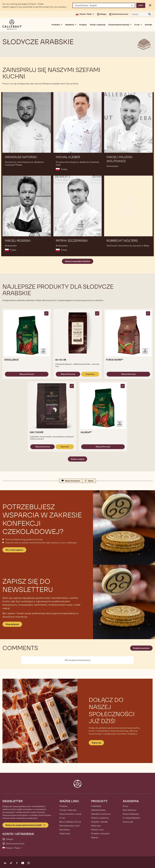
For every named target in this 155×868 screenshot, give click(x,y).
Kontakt (148, 25)
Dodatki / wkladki (99, 822)
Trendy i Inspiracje (68, 810)
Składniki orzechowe (101, 814)
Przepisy (83, 25)
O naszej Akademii (131, 818)
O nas (62, 818)
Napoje (95, 837)
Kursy (125, 806)
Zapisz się (96, 743)
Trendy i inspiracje (98, 25)
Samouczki (128, 822)
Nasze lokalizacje (131, 814)
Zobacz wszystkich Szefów (78, 261)
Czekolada (96, 806)
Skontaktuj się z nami (70, 826)
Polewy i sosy (97, 830)
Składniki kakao (98, 810)
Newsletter (65, 830)
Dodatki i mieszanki (100, 833)
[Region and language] (104, 5)
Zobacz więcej (77, 459)
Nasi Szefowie (130, 810)
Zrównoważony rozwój (70, 814)
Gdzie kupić (65, 833)
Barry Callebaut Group (70, 822)
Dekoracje (96, 826)
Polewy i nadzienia (100, 818)
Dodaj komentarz (141, 648)
